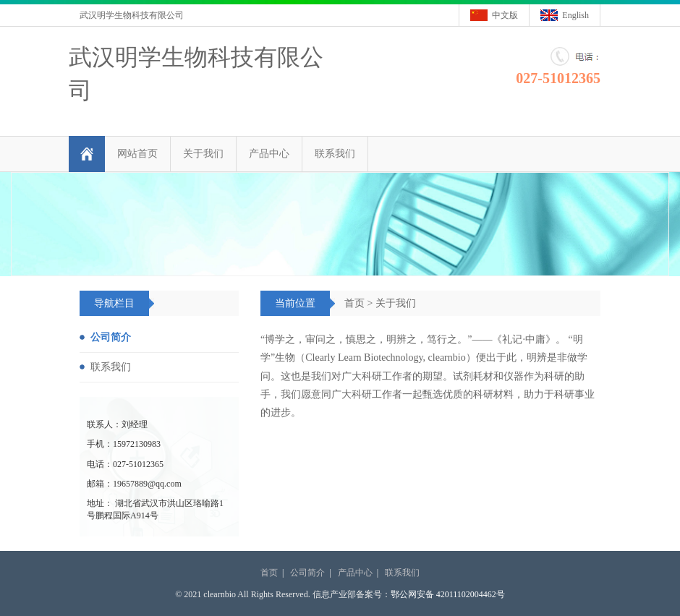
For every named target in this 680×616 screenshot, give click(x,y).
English (575, 15)
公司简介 (111, 337)
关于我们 (203, 154)
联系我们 (335, 154)
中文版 (505, 15)
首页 (354, 303)
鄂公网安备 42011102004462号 (448, 594)
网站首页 (137, 154)
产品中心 (269, 154)
